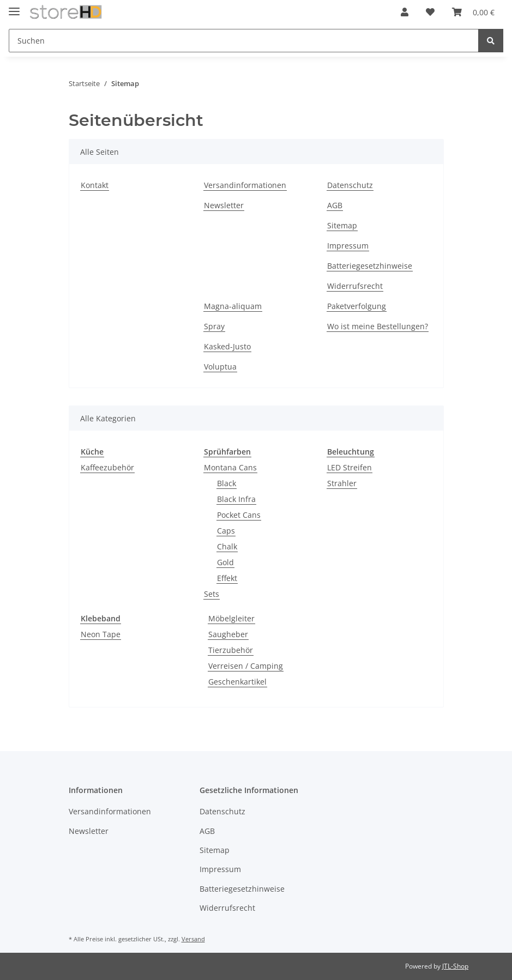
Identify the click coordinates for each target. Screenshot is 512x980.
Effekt (227, 578)
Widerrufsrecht (355, 286)
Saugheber (228, 634)
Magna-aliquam (233, 306)
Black (227, 483)
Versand (193, 939)
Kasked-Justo (227, 346)
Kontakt (95, 185)
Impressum (348, 246)
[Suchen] (244, 41)
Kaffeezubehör (107, 467)
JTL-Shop (455, 966)
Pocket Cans (239, 515)
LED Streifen (350, 467)
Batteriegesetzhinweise (370, 266)
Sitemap (342, 225)
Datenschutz (350, 185)
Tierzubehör (231, 650)
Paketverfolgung (357, 306)
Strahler (342, 483)
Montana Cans (230, 467)
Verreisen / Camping (246, 666)
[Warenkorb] (473, 12)
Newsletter (224, 205)
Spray (214, 326)
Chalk (227, 546)
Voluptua (220, 367)
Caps (226, 531)
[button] (405, 12)
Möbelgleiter (231, 618)
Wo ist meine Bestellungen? (378, 326)
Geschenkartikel (237, 682)
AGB (335, 205)
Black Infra (236, 499)
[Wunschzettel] (430, 12)
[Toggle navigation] (14, 7)
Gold (225, 562)
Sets (212, 594)
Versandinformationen (245, 185)
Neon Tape (101, 634)
